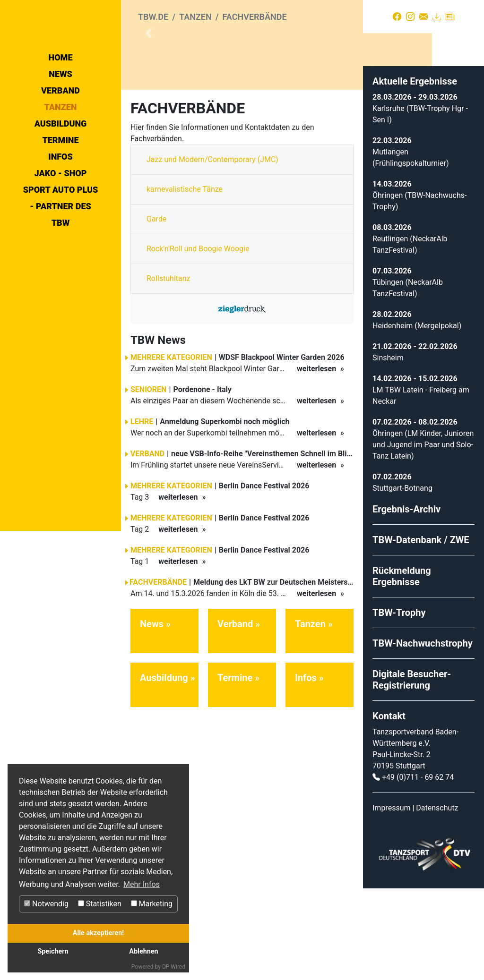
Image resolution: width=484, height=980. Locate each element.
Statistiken (100, 904)
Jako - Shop (61, 252)
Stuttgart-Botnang (402, 580)
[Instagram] (410, 17)
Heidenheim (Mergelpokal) (417, 417)
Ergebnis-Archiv (406, 601)
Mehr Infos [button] (142, 884)
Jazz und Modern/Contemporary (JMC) (212, 251)
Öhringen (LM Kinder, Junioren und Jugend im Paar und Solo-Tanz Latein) (423, 536)
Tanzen (61, 186)
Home (61, 137)
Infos (60, 236)
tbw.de (153, 17)
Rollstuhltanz (169, 371)
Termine (60, 219)
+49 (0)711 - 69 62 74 (418, 869)
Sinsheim (388, 449)
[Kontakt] (423, 17)
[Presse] (450, 17)
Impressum (392, 899)
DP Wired (174, 967)
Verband (60, 170)
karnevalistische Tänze (185, 281)
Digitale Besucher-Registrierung (412, 771)
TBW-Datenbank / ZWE (421, 631)
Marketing (152, 904)
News (60, 153)
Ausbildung (61, 203)
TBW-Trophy (399, 704)
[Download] (437, 17)
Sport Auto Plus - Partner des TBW (61, 285)
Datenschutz (437, 899)
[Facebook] (397, 17)
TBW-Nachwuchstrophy (423, 735)
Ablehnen (143, 951)
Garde (156, 311)
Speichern (53, 951)
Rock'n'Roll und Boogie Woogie (198, 341)
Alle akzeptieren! (98, 933)
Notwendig (46, 904)
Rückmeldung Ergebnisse (402, 668)
